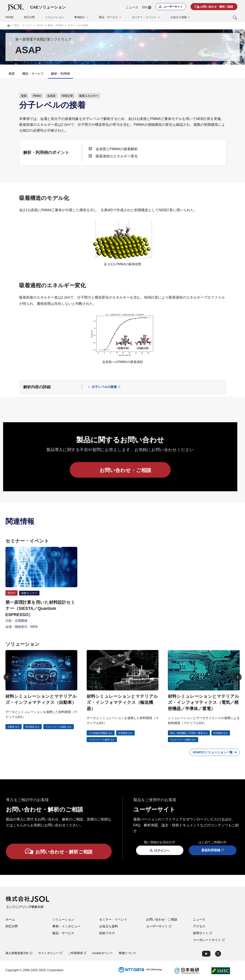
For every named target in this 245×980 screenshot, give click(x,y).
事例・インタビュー (66, 926)
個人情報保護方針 (19, 953)
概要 (12, 74)
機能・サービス (33, 74)
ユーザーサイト (159, 926)
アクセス (199, 926)
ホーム (10, 919)
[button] (219, 18)
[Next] (238, 677)
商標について (127, 953)
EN (147, 7)
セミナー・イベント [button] (146, 17)
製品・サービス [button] (110, 17)
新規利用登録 (213, 850)
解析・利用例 (61, 74)
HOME (10, 17)
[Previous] (7, 677)
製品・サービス (63, 933)
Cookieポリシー (103, 953)
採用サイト (202, 933)
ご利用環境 (77, 953)
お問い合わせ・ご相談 (162, 919)
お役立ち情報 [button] (180, 17)
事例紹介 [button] (82, 17)
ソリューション (54, 17)
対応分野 (29, 17)
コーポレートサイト (209, 940)
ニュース (132, 7)
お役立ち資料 (109, 926)
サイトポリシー (50, 953)
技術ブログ (107, 933)
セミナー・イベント (113, 919)
